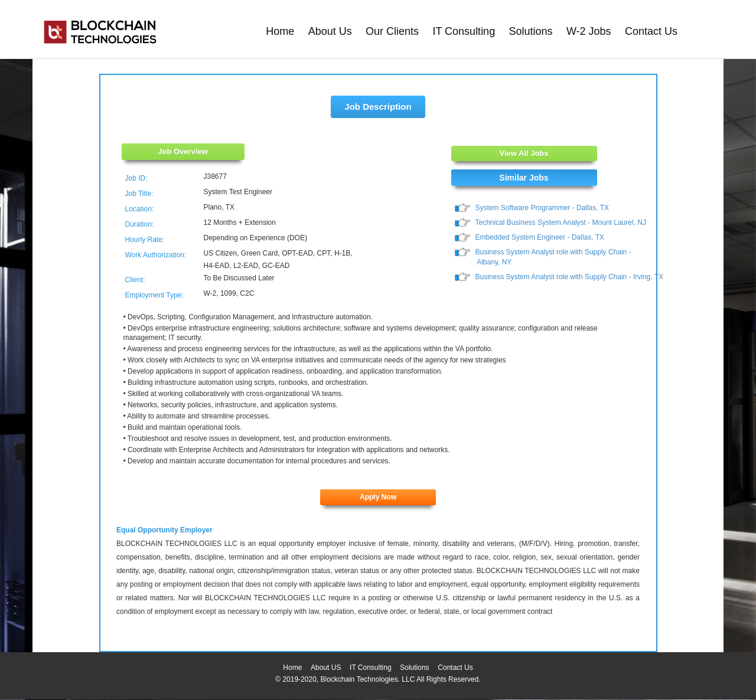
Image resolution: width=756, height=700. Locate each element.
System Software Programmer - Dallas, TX (542, 208)
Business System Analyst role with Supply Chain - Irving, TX (570, 277)
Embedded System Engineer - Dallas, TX (540, 237)
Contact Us (651, 31)
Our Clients (392, 31)
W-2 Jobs (589, 31)
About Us (330, 31)
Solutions (531, 31)
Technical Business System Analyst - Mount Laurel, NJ (561, 223)
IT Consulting (464, 31)
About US (326, 668)
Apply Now (378, 497)
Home (280, 31)
